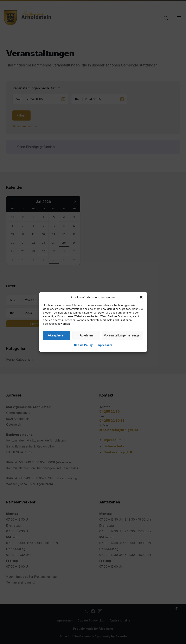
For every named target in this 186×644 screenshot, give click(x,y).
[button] (141, 297)
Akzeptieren (56, 335)
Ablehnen (86, 335)
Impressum (104, 345)
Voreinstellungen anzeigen (123, 335)
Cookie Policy (83, 345)
